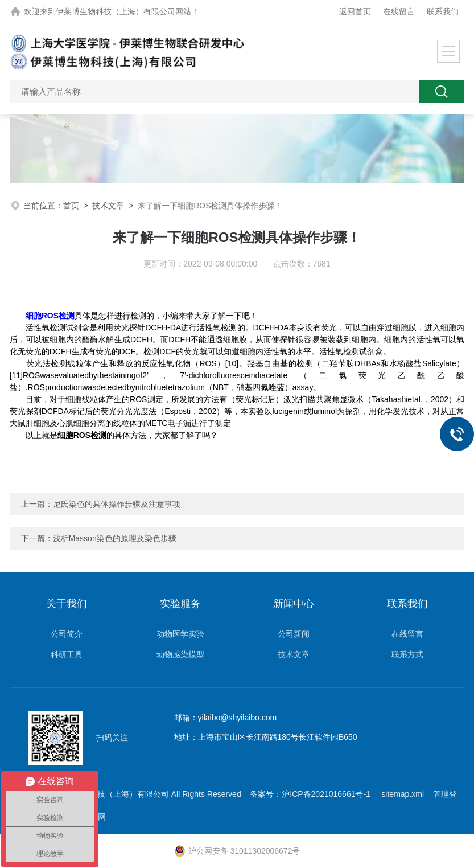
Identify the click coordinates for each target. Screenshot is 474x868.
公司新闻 (294, 634)
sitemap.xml (403, 794)
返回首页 (355, 11)
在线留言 (399, 11)
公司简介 (67, 634)
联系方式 (407, 654)
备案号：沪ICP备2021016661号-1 (311, 794)
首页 (71, 206)
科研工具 (67, 654)
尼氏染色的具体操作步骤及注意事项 (117, 504)
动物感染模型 (180, 654)
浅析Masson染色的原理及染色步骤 (115, 538)
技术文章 (108, 206)
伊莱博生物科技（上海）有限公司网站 (123, 11)
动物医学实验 (180, 634)
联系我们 (443, 11)
